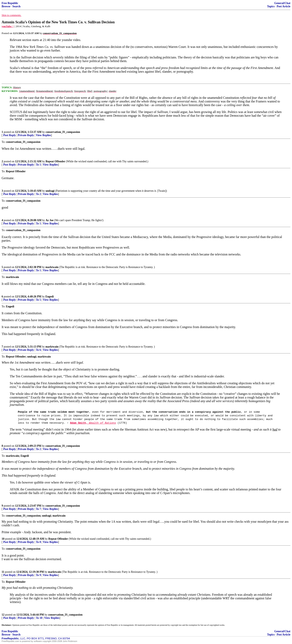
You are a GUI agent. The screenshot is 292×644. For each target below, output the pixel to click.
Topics (271, 6)
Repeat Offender (55, 161)
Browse (6, 6)
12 (3, 615)
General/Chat (282, 3)
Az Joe (50, 220)
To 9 (38, 575)
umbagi (50, 191)
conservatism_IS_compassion (63, 132)
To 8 (38, 542)
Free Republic (10, 3)
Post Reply (10, 135)
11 (3, 572)
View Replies (43, 135)
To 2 (38, 194)
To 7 (38, 509)
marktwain (52, 267)
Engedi (50, 297)
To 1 (38, 165)
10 (3, 539)
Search (16, 6)
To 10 (39, 618)
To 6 (38, 350)
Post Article (283, 6)
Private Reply (26, 135)
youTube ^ (8, 26)
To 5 (38, 300)
